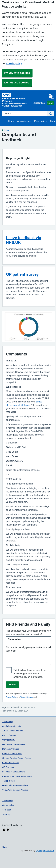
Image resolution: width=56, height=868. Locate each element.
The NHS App (9, 781)
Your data (7, 810)
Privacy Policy (11, 697)
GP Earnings (8, 767)
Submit (12, 685)
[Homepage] (17, 98)
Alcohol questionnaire (12, 726)
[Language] (51, 96)
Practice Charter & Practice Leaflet (18, 776)
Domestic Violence (11, 749)
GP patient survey (22, 274)
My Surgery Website (45, 851)
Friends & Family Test (12, 754)
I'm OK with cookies (17, 73)
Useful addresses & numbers (15, 785)
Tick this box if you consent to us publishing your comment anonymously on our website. (30, 673)
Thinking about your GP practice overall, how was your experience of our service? (29, 632)
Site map (6, 814)
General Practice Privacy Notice (16, 758)
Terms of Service (27, 697)
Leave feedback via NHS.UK (24, 240)
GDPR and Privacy (11, 763)
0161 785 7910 (17, 106)
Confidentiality (9, 740)
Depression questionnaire (14, 744)
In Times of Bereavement (13, 772)
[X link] (8, 830)
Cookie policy (8, 805)
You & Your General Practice (15, 790)
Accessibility (8, 722)
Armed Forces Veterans (13, 731)
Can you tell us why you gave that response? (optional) (29, 649)
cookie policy (14, 63)
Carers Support (9, 735)
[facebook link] (4, 830)
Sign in (6, 847)
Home (11, 121)
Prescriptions (41, 121)
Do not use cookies (17, 83)
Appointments (24, 121)
